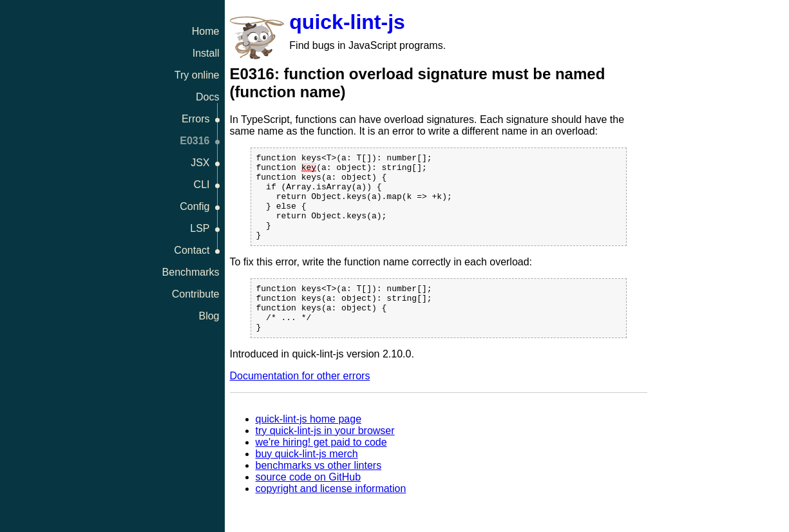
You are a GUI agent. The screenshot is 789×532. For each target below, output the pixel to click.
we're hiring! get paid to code (321, 469)
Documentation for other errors (300, 403)
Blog (209, 316)
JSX (200, 163)
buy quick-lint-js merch (307, 481)
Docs (207, 97)
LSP (200, 228)
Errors (196, 119)
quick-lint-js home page (309, 446)
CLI (202, 185)
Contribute (196, 294)
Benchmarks (191, 272)
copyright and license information (331, 516)
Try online (197, 75)
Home (206, 31)
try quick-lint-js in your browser (325, 458)
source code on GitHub (309, 504)
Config (195, 206)
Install (206, 53)
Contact (192, 250)
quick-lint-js (347, 22)
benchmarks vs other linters (319, 492)
